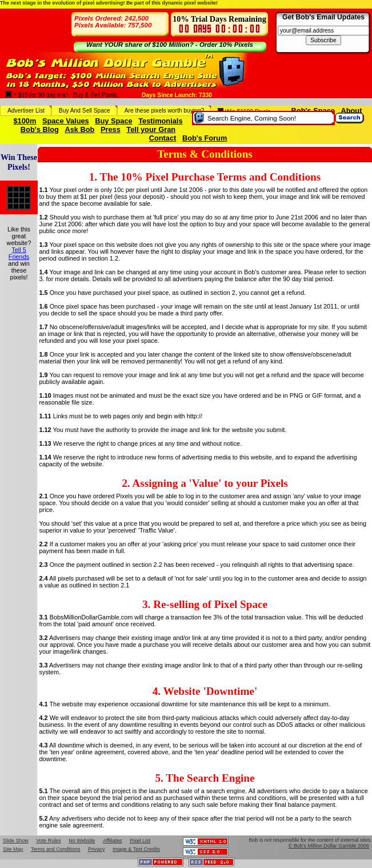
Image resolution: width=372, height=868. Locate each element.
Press (111, 129)
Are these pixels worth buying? (164, 111)
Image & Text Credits (136, 849)
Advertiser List (26, 111)
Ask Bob (79, 129)
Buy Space (113, 121)
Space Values (66, 121)
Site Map (13, 849)
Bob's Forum (205, 138)
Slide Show (16, 841)
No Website (82, 841)
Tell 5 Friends (19, 253)
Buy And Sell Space (85, 111)
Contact (163, 138)
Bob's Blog (40, 129)
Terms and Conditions (56, 849)
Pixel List (140, 841)
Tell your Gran (151, 129)
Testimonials (160, 121)
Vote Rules (48, 841)
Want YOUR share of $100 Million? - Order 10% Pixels (170, 45)
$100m (25, 121)
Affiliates (113, 841)
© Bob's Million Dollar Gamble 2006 (329, 846)
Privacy (96, 849)
